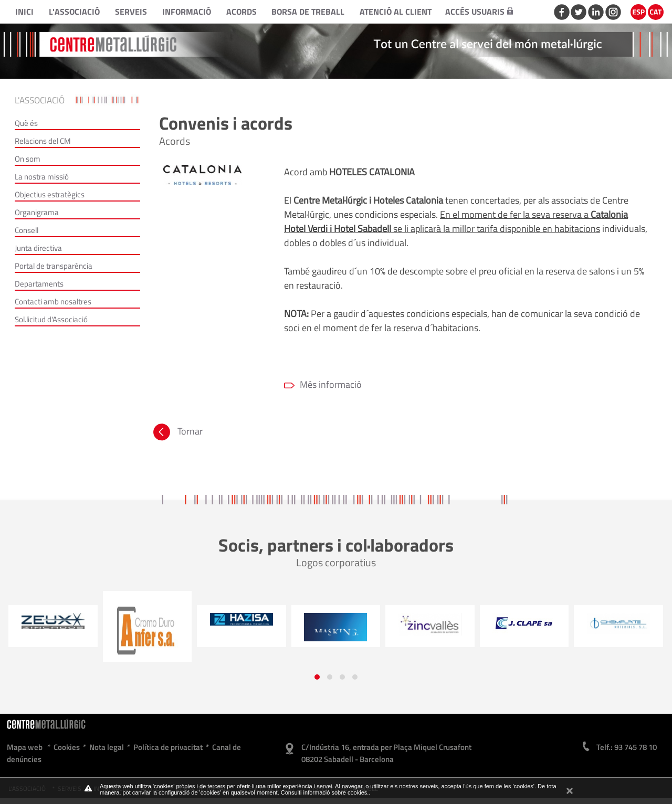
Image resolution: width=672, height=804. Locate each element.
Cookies (67, 747)
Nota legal (107, 747)
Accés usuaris (479, 12)
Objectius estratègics (50, 194)
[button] (317, 677)
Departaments (39, 284)
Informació (187, 12)
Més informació (331, 384)
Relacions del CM (43, 141)
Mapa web (25, 747)
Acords (241, 12)
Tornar (177, 433)
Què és (26, 123)
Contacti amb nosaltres (53, 301)
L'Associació (74, 12)
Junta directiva (38, 248)
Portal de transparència (54, 266)
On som (28, 159)
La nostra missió (42, 177)
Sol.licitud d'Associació (51, 319)
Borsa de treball (308, 12)
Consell (27, 230)
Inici (24, 12)
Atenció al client (396, 12)
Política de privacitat (168, 747)
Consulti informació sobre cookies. (325, 792)
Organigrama (37, 212)
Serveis (131, 12)
